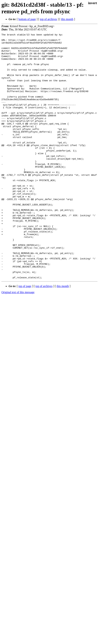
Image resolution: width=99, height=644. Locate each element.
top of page (25, 335)
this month (67, 19)
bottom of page (27, 19)
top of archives (48, 19)
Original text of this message (18, 341)
